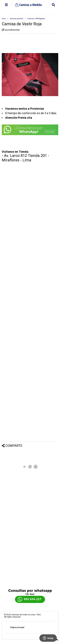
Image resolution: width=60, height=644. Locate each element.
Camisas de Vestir (17, 19)
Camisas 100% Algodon (36, 19)
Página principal (17, 627)
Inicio (4, 19)
